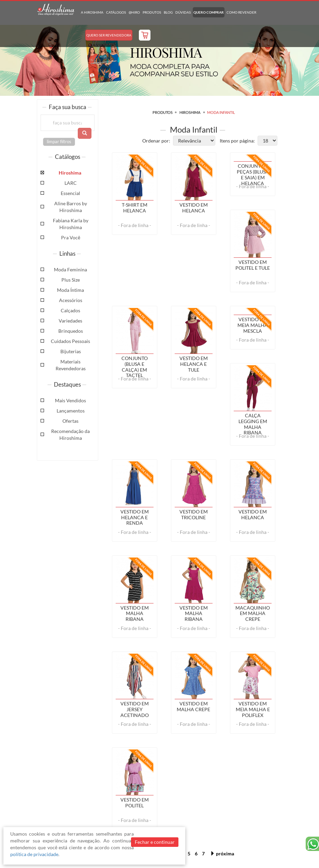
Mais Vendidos (70, 400)
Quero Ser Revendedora (109, 35)
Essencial (70, 193)
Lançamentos (71, 411)
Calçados (70, 310)
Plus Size (71, 280)
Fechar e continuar (155, 842)
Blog (168, 12)
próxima (222, 854)
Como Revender (241, 12)
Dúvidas (183, 12)
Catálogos (116, 12)
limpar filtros (59, 142)
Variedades (70, 321)
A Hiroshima (92, 12)
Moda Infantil (221, 112)
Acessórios (71, 300)
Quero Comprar (209, 12)
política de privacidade (34, 854)
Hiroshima (70, 173)
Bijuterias (71, 351)
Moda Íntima (70, 290)
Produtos (152, 12)
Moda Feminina (70, 270)
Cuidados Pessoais (70, 341)
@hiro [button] (134, 12)
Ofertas (70, 421)
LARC (71, 183)
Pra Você (71, 237)
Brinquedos (71, 331)
